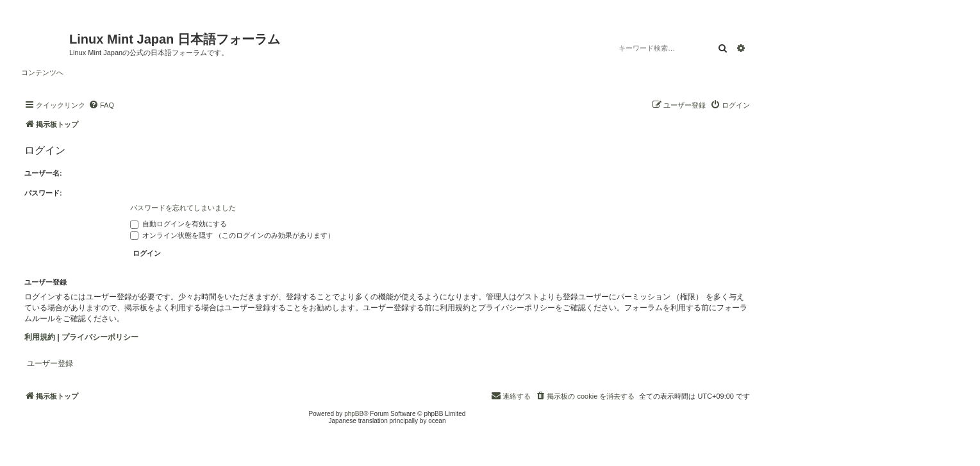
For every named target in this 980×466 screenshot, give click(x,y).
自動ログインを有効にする (179, 224)
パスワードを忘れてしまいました (183, 208)
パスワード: (43, 193)
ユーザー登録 (50, 363)
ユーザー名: (43, 173)
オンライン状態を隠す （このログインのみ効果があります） (232, 235)
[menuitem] (101, 105)
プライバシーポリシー (100, 337)
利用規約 (40, 337)
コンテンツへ (42, 72)
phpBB (354, 414)
